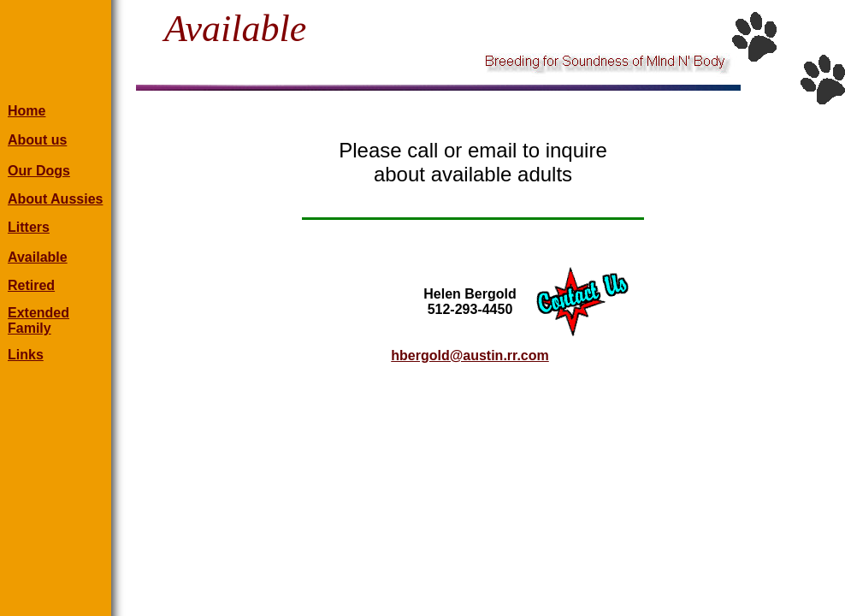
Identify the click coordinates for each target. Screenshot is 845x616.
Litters (29, 227)
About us (37, 140)
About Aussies (55, 199)
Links (26, 355)
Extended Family (38, 320)
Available (38, 257)
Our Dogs (39, 171)
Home (27, 111)
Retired (31, 285)
